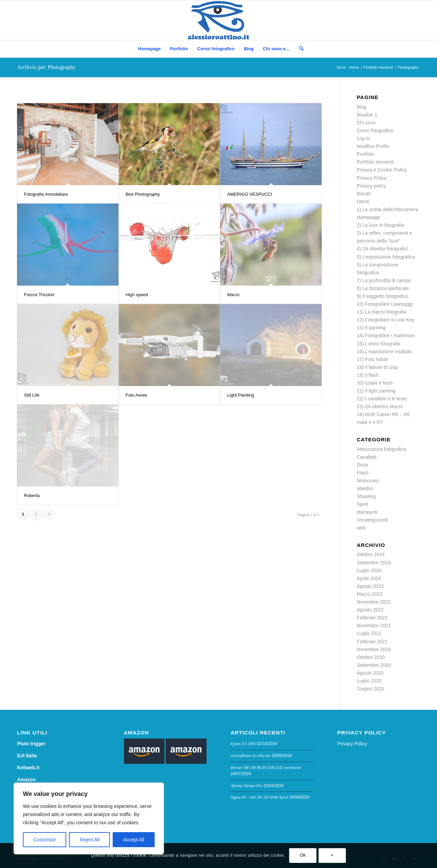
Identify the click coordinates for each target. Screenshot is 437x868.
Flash (363, 473)
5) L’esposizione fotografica (386, 257)
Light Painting (241, 395)
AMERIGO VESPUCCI (249, 194)
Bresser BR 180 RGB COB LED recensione (266, 768)
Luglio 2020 (369, 681)
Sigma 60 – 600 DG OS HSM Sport (259, 797)
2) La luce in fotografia (380, 225)
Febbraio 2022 (372, 618)
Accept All (134, 840)
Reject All (89, 840)
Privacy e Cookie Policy (382, 170)
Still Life (32, 395)
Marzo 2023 (369, 594)
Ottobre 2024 (371, 554)
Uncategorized (372, 520)
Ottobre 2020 (371, 657)
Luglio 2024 (369, 570)
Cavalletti (367, 457)
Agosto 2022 (370, 610)
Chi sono (366, 123)
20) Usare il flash (375, 383)
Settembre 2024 (374, 563)
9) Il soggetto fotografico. (383, 296)
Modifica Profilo (373, 146)
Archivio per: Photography (46, 67)
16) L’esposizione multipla (384, 352)
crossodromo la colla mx (250, 756)
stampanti (367, 512)
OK (303, 855)
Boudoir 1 (367, 115)
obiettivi (365, 488)
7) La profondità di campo (384, 280)
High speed (137, 295)
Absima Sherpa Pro (246, 786)
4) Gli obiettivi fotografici (382, 249)
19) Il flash (368, 375)
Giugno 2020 (370, 689)
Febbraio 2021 (372, 642)
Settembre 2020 (374, 665)
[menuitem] (149, 49)
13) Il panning (371, 328)
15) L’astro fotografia (379, 344)
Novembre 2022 (374, 602)
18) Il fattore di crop (377, 367)
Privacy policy (371, 186)
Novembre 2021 (374, 625)
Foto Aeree (137, 395)
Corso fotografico (375, 130)
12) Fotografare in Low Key (386, 320)
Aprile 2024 (369, 578)
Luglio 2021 (369, 633)
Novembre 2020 (374, 649)
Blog (362, 107)
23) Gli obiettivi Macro (380, 407)
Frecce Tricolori (39, 295)
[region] (89, 818)
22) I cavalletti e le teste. (383, 399)
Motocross (368, 481)
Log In (363, 138)
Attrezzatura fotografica (382, 449)
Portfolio (365, 154)
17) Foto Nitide (372, 359)
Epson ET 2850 (243, 744)
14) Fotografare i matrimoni (386, 335)
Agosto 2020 (370, 673)
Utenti (363, 202)
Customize (45, 840)
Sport (362, 504)
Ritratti (364, 194)
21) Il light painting (376, 391)
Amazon (26, 780)
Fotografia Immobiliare (46, 194)
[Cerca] (299, 49)
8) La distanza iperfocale (383, 288)
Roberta (32, 495)
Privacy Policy (372, 178)
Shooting (366, 496)
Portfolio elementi (375, 162)
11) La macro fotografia (382, 312)
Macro (233, 295)
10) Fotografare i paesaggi (385, 304)
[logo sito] (219, 20)
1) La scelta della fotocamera (387, 209)
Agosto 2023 (370, 586)
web (361, 528)
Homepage (369, 217)
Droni (362, 465)
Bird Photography (143, 194)
